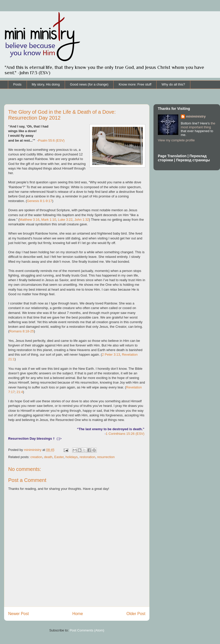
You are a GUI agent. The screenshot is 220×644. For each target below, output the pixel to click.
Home (78, 614)
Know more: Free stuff (135, 84)
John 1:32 (82, 220)
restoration (87, 457)
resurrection (106, 457)
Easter (59, 457)
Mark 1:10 (49, 220)
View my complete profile (176, 140)
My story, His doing (46, 84)
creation (36, 457)
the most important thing (198, 125)
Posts (18, 84)
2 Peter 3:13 (111, 355)
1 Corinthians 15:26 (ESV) (125, 434)
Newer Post (19, 614)
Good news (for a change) (89, 84)
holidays (72, 457)
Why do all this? (173, 84)
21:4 (20, 392)
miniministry (196, 116)
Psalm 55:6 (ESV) (51, 140)
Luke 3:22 (65, 220)
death (48, 457)
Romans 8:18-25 (21, 331)
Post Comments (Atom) (87, 630)
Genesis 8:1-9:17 (40, 201)
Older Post (136, 614)
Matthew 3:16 (29, 220)
